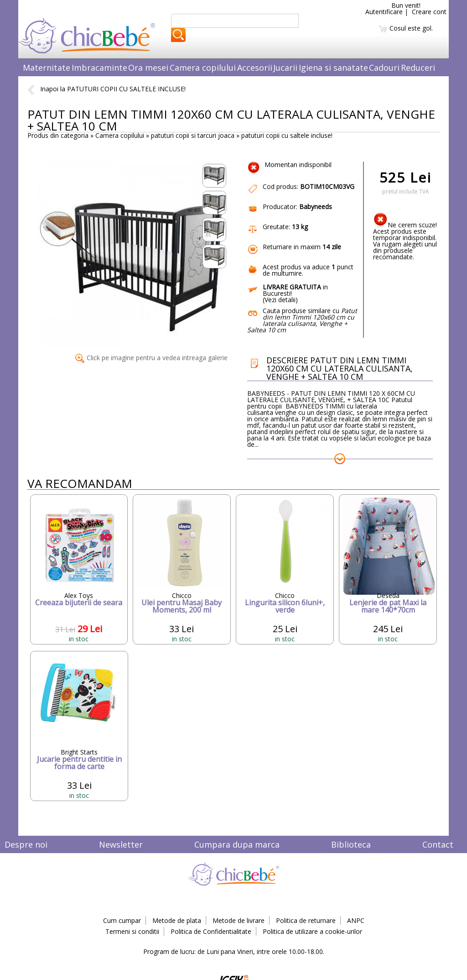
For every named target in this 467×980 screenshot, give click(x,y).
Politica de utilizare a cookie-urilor (312, 931)
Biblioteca (351, 844)
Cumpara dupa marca (237, 844)
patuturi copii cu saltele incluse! (287, 135)
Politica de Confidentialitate (211, 931)
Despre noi (26, 844)
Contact (438, 844)
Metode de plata (177, 920)
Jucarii (285, 68)
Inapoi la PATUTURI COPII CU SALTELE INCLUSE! (106, 89)
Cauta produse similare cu (302, 320)
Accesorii (255, 68)
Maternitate (47, 68)
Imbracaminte (99, 68)
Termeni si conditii (132, 931)
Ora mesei (148, 68)
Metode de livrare (239, 920)
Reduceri (418, 68)
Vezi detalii (280, 300)
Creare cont (429, 12)
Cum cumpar (122, 920)
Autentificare (384, 12)
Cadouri (384, 68)
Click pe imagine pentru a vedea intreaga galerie (151, 358)
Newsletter (121, 844)
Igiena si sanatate (333, 68)
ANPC (356, 920)
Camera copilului (203, 68)
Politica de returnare (306, 920)
